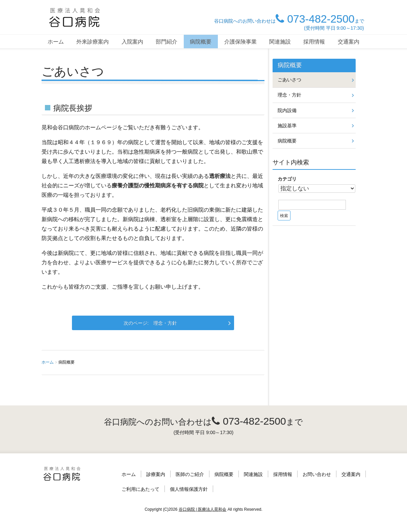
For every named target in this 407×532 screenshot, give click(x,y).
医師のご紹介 (190, 474)
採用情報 (314, 42)
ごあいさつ (289, 80)
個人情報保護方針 (189, 489)
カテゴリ (287, 179)
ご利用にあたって (141, 489)
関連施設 (280, 42)
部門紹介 (167, 42)
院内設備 (287, 110)
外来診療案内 (93, 42)
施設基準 (287, 126)
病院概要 (201, 42)
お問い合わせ (317, 474)
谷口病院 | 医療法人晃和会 (203, 509)
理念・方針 (165, 323)
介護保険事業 (240, 42)
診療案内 (156, 474)
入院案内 (132, 42)
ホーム (56, 42)
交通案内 (349, 42)
